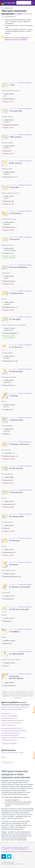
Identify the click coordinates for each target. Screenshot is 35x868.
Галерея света (16, 293)
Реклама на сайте (18, 847)
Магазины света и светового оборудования (13, 738)
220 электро (15, 213)
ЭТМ (12, 85)
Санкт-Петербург (21, 852)
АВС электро (15, 137)
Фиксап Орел (16, 420)
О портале (10, 847)
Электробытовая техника (8, 718)
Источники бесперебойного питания (11, 728)
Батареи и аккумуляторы (8, 725)
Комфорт (14, 632)
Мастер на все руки (19, 609)
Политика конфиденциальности (19, 849)
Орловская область (13, 753)
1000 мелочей (16, 654)
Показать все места (8, 762)
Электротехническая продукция (18, 707)
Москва (3, 852)
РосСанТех (14, 239)
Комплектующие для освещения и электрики (14, 731)
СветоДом (15, 319)
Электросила (16, 492)
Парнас (29, 852)
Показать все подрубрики (10, 743)
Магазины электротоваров (9, 716)
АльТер (13, 396)
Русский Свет (16, 111)
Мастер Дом (16, 371)
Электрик (14, 541)
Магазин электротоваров (16, 677)
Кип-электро (16, 468)
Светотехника (5, 714)
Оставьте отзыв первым (25, 83)
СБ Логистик (16, 347)
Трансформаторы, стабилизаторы (11, 733)
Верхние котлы (12, 852)
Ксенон (13, 565)
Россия (3, 753)
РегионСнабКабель (18, 267)
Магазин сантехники (19, 587)
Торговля (4, 707)
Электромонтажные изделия (9, 740)
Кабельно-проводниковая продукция (12, 721)
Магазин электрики (19, 444)
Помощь (4, 847)
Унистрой (14, 187)
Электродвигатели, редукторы (10, 735)
